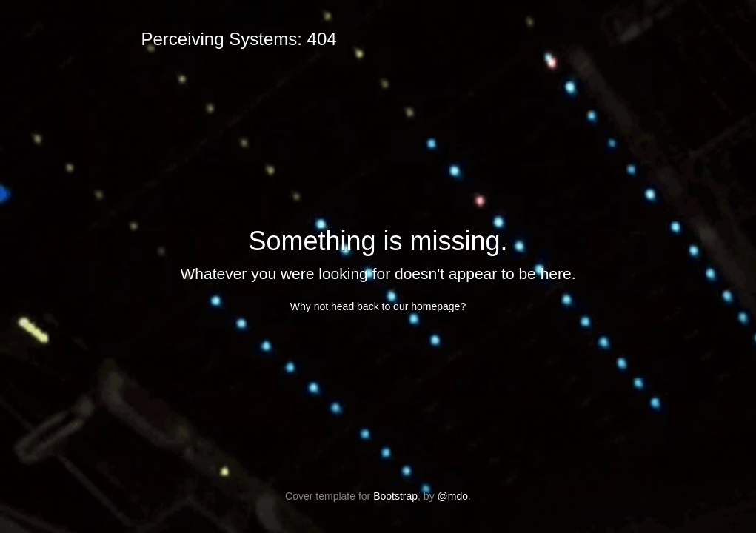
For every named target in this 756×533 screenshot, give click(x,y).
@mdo (453, 496)
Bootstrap (395, 496)
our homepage (426, 306)
